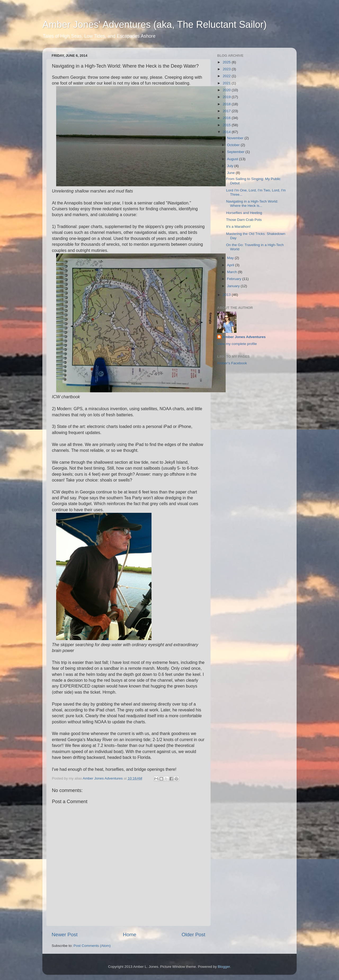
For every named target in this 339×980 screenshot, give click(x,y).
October (234, 145)
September (236, 152)
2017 (227, 111)
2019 (227, 97)
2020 (227, 90)
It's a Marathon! (238, 227)
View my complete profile (237, 344)
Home (130, 935)
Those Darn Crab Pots (244, 220)
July (231, 166)
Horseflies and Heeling (244, 213)
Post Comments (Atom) (92, 946)
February (235, 279)
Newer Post (65, 935)
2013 (227, 295)
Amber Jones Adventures (244, 337)
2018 (227, 104)
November (236, 138)
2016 (227, 118)
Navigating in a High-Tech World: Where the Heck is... (252, 204)
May (231, 258)
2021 (227, 83)
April (231, 265)
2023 (227, 69)
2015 (227, 125)
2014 (227, 132)
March (232, 272)
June (231, 173)
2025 (227, 62)
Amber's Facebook (232, 363)
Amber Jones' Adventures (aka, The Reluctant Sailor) (155, 25)
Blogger (224, 967)
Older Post (193, 935)
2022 (227, 76)
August (233, 159)
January (234, 286)
